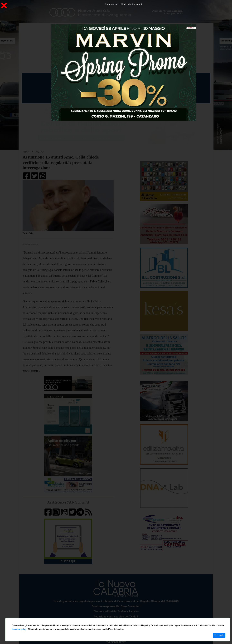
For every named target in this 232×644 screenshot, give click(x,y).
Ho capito (219, 635)
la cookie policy (19, 629)
